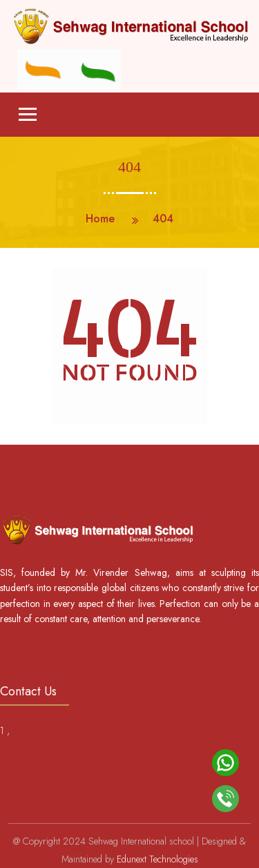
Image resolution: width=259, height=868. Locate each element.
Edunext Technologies (157, 859)
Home (100, 219)
